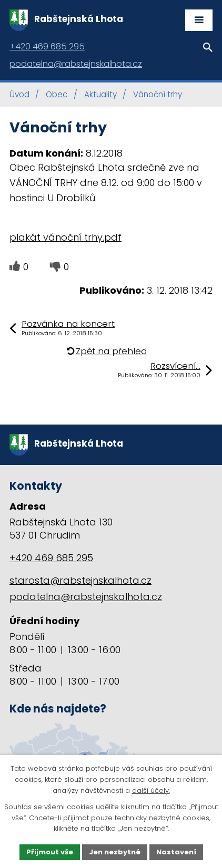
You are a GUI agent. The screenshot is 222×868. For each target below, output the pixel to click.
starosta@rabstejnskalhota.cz (80, 580)
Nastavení (176, 852)
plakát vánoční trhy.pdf (65, 237)
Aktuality (100, 94)
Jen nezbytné (115, 852)
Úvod (19, 94)
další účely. (151, 791)
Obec (57, 94)
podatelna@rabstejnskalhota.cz (86, 597)
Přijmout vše (50, 852)
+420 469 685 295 (51, 558)
